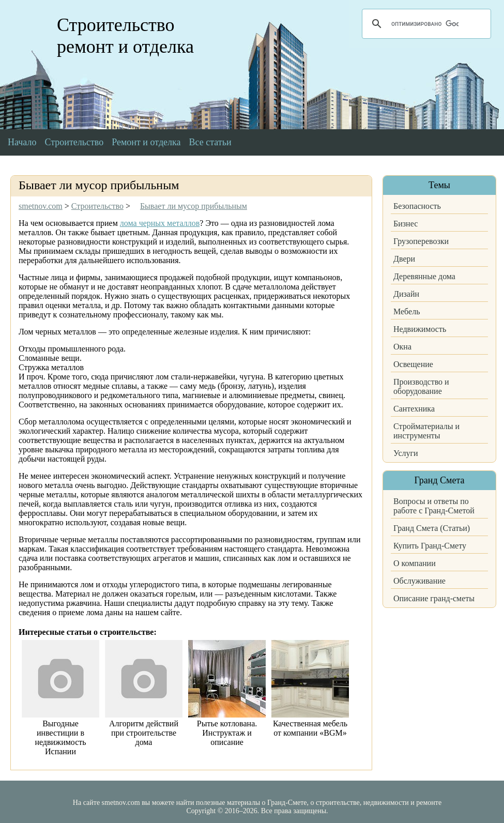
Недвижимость (420, 329)
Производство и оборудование (421, 386)
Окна (402, 347)
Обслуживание (419, 581)
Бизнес (406, 224)
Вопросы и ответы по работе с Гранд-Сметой (434, 506)
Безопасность (417, 206)
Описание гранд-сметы (434, 598)
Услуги (406, 453)
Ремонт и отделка (146, 142)
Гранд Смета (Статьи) (432, 528)
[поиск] (425, 24)
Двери (404, 259)
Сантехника (414, 409)
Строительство (74, 142)
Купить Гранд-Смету (430, 546)
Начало (22, 142)
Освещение (413, 364)
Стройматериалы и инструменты (426, 431)
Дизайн (406, 294)
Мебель (407, 311)
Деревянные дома (424, 276)
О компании (415, 563)
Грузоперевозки (421, 241)
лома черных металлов (160, 223)
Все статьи (210, 142)
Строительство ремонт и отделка (125, 36)
